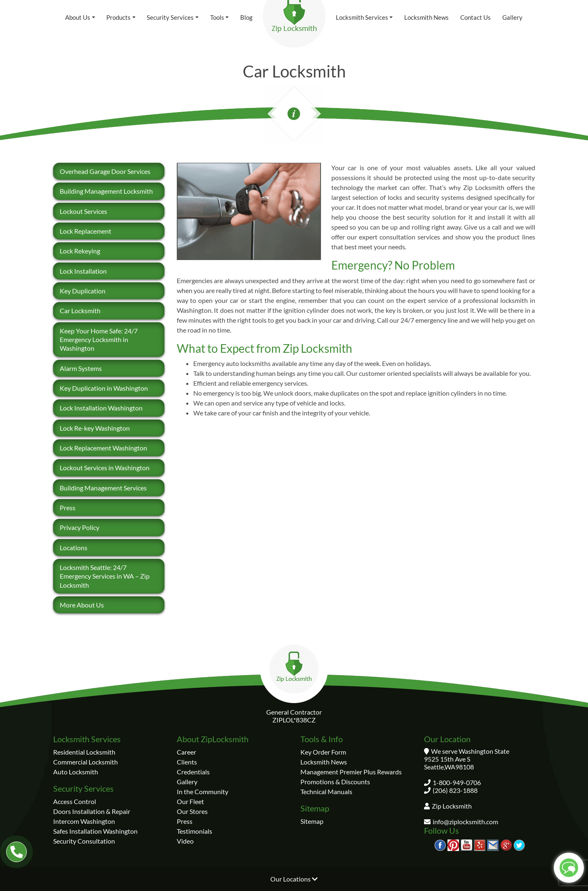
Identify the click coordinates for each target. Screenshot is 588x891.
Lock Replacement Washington (103, 448)
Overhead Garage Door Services (105, 171)
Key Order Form (323, 752)
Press (68, 508)
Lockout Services (83, 211)
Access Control (75, 801)
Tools (217, 17)
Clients (187, 762)
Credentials (193, 772)
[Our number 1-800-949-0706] (16, 852)
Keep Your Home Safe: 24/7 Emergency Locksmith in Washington (99, 340)
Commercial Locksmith (86, 762)
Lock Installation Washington (101, 408)
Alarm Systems (81, 368)
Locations (74, 547)
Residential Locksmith (84, 752)
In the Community (203, 791)
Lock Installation (83, 271)
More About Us (82, 605)
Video (185, 841)
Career (186, 752)
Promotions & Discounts (335, 782)
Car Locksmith (80, 311)
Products (118, 17)
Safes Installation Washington (95, 831)
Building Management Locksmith (106, 191)
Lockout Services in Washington (105, 468)
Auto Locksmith (76, 772)
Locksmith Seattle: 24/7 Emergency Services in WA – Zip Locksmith (105, 576)
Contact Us (476, 17)
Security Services (170, 17)
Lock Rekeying (80, 251)
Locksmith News (426, 17)
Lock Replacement (86, 231)
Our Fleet (190, 801)
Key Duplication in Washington (104, 388)
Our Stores (192, 811)
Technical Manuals (326, 791)
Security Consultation (84, 841)
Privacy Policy (80, 527)
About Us (78, 17)
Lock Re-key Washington (95, 428)
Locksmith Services (362, 17)
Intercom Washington (84, 821)
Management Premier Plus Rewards (351, 772)
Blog (246, 17)
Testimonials (194, 831)
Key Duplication (83, 291)
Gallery (512, 17)
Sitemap (312, 821)
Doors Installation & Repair (92, 811)
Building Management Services (103, 488)
